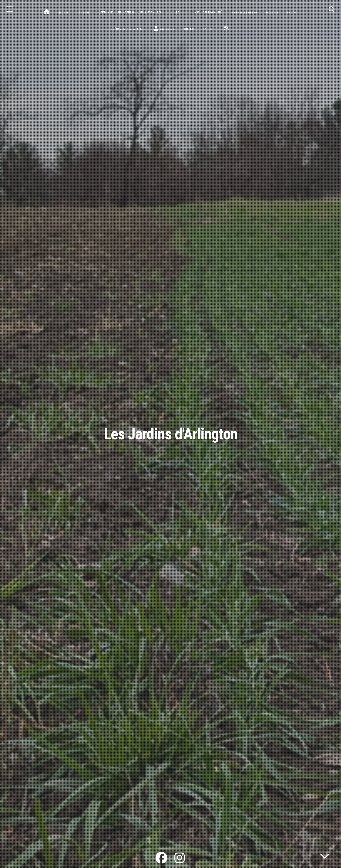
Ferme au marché (206, 12)
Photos (292, 13)
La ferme (84, 13)
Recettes (272, 13)
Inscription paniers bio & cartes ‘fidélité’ (139, 12)
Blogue (64, 13)
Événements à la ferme (128, 29)
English (209, 29)
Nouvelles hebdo (245, 13)
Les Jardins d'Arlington (171, 434)
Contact (189, 29)
